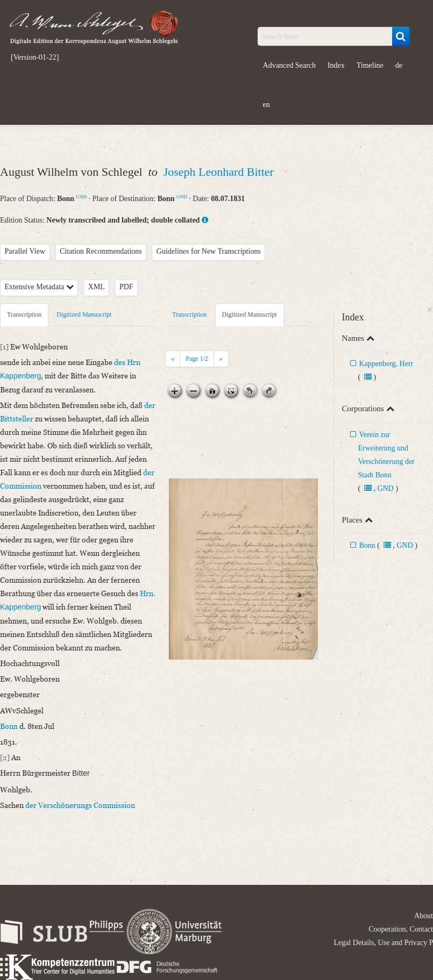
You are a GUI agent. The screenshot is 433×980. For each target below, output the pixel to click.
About (424, 916)
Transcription (24, 314)
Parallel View (25, 251)
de (399, 65)
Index (336, 65)
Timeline (370, 65)
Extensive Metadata (39, 287)
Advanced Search (289, 65)
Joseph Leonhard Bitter (219, 172)
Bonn (367, 545)
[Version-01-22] (35, 58)
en (267, 105)
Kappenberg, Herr (386, 364)
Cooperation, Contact (401, 929)
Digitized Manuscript (84, 314)
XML (97, 287)
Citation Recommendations (101, 251)
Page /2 (197, 359)
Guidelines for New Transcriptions (209, 251)
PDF (126, 287)
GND (82, 197)
